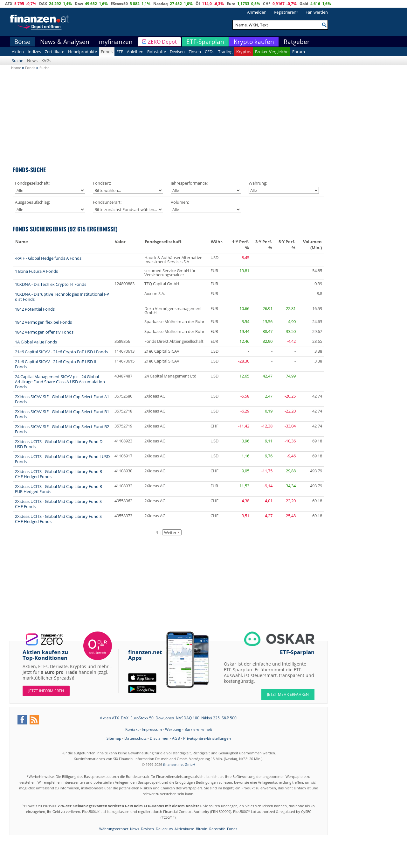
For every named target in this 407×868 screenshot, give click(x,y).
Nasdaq (161, 4)
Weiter (170, 533)
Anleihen (135, 52)
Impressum (152, 729)
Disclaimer (159, 738)
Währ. (217, 242)
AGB (176, 738)
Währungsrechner (114, 829)
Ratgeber (297, 42)
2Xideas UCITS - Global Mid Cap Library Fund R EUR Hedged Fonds (59, 489)
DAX (43, 4)
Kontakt (132, 729)
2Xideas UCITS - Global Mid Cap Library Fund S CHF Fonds (58, 504)
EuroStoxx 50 (142, 718)
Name (22, 242)
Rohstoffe (157, 52)
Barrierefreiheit (198, 729)
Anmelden (257, 12)
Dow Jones (165, 718)
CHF (267, 4)
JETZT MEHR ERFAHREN (288, 694)
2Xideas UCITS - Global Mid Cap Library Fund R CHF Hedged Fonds (59, 474)
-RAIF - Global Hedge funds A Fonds (48, 258)
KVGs (46, 60)
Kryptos (244, 52)
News (32, 60)
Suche (17, 60)
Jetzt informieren (46, 691)
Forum (299, 52)
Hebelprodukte (83, 52)
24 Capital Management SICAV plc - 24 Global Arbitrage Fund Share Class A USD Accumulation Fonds (60, 382)
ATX (9, 4)
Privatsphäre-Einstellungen (207, 738)
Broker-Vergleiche (272, 52)
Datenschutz (135, 738)
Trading (225, 52)
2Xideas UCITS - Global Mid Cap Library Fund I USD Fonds (62, 459)
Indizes (34, 52)
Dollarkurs (164, 829)
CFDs (210, 52)
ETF (120, 52)
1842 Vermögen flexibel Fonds (43, 322)
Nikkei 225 (210, 718)
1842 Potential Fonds (35, 309)
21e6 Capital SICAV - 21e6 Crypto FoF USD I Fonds (61, 352)
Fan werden (317, 12)
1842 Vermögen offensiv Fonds (44, 332)
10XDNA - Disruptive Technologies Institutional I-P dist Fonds (62, 297)
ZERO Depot (162, 42)
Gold (304, 4)
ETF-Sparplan (205, 42)
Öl (198, 4)
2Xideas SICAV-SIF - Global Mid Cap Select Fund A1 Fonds (62, 399)
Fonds (107, 52)
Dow (79, 4)
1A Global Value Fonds (36, 342)
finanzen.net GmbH (179, 764)
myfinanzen (116, 42)
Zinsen (195, 52)
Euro (231, 4)
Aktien (18, 52)
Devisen (177, 52)
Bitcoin (202, 829)
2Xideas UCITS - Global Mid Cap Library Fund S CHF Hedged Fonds (58, 519)
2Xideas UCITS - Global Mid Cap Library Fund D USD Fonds (59, 444)
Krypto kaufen (254, 42)
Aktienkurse (184, 829)
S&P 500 (229, 718)
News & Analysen (65, 42)
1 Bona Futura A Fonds (36, 271)
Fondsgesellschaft (163, 242)
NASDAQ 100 (188, 718)
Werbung (173, 729)
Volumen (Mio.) (312, 245)
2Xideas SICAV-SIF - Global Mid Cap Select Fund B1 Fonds (62, 414)
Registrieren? (286, 12)
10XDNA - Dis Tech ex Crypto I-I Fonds (51, 284)
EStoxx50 (119, 4)
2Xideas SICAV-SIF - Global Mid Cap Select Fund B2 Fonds (62, 429)
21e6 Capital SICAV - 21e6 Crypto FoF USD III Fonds (56, 364)
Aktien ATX (109, 718)
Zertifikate (55, 52)
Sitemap (114, 738)
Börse (22, 42)
